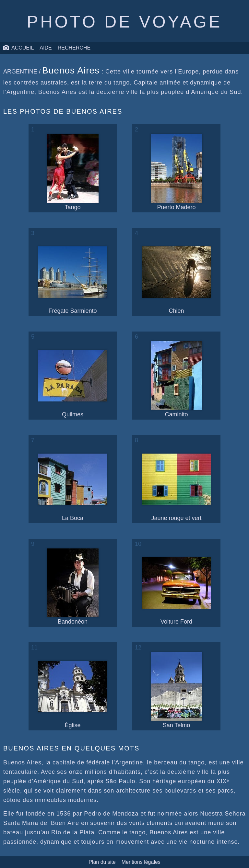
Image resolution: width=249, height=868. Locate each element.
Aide (46, 48)
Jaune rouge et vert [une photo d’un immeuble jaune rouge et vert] (176, 488)
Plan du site (102, 862)
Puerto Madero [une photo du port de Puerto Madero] (177, 172)
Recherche (74, 48)
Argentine (20, 72)
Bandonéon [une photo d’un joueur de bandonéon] (73, 587)
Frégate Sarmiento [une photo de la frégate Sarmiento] (73, 280)
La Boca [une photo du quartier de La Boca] (73, 488)
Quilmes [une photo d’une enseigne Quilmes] (73, 384)
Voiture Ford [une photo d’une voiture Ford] (176, 591)
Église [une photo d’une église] (73, 695)
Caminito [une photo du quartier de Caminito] (177, 379)
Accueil (18, 48)
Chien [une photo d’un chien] (176, 280)
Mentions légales (141, 862)
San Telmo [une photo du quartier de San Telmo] (177, 690)
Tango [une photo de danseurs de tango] (73, 172)
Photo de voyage (124, 22)
